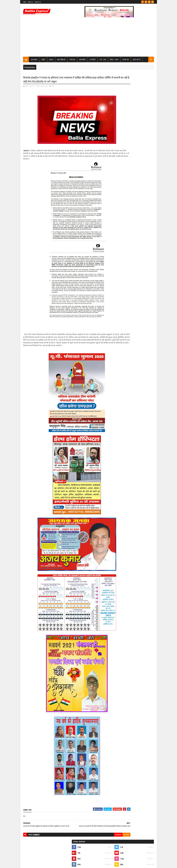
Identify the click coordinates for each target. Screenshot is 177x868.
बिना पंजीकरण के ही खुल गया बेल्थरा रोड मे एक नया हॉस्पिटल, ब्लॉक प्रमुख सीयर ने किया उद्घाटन (140, 282)
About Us (30, 2)
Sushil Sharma (49, 865)
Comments (144, 165)
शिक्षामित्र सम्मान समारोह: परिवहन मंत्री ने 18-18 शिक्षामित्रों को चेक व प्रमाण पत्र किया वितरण (139, 146)
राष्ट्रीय (43, 59)
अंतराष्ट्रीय (34, 59)
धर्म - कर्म (103, 59)
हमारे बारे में (137, 59)
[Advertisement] (89, 38)
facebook (98, 839)
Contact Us (38, 2)
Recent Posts (124, 165)
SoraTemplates (32, 865)
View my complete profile (123, 114)
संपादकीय (83, 59)
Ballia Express (122, 111)
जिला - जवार (114, 59)
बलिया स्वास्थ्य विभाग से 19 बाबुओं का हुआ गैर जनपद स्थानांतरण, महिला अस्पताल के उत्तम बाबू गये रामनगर (139, 127)
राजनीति (93, 59)
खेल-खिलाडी (61, 59)
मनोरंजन (72, 59)
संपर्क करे (126, 59)
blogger (106, 839)
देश (53, 87)
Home (25, 2)
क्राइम (51, 59)
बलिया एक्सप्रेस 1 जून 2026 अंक (135, 155)
